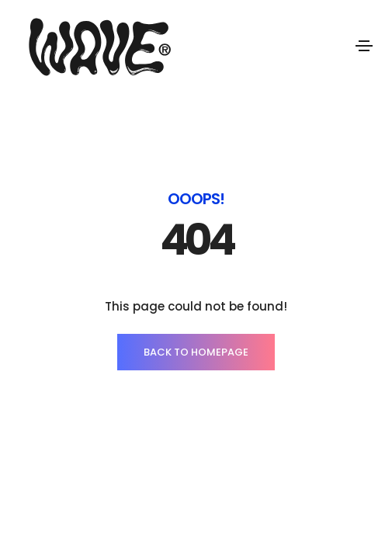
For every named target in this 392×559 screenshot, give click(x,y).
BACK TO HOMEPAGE (196, 352)
